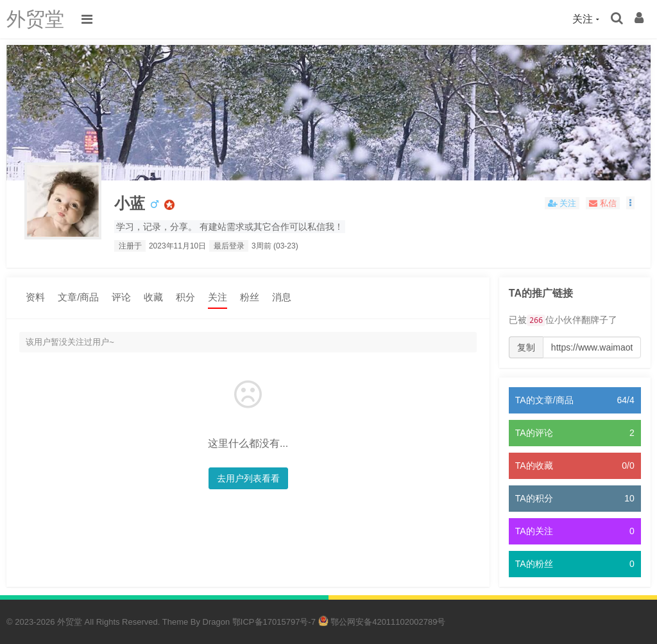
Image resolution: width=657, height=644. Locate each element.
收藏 (153, 297)
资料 (35, 297)
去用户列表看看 (248, 478)
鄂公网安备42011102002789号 (382, 622)
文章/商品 (78, 297)
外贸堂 (35, 19)
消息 (282, 297)
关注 (218, 297)
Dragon (217, 622)
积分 (185, 297)
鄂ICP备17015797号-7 (274, 622)
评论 (121, 297)
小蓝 (130, 203)
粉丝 (250, 297)
